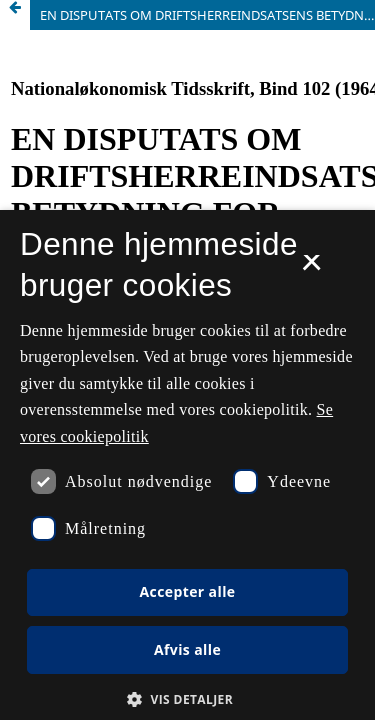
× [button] (311, 269)
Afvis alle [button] (187, 649)
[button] (187, 699)
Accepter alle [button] (187, 591)
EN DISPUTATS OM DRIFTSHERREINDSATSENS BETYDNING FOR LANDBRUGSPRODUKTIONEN (207, 15)
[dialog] (187, 465)
